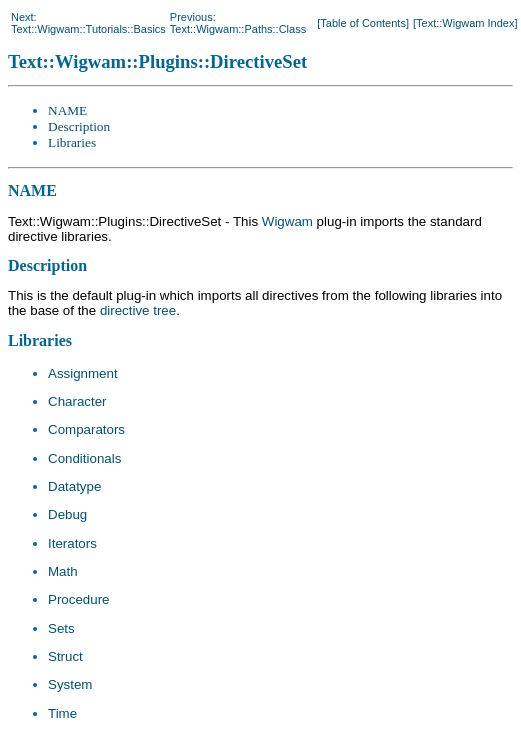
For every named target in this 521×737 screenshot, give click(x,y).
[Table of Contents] (363, 23)
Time (62, 713)
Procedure (79, 599)
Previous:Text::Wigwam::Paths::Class (238, 23)
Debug (67, 514)
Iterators (72, 543)
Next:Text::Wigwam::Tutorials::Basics (88, 23)
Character (77, 401)
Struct (65, 656)
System (70, 684)
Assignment (83, 373)
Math (63, 571)
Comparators (86, 429)
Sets (61, 628)
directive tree (138, 310)
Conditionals (84, 458)
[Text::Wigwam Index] (465, 23)
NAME (67, 110)
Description (79, 126)
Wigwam (287, 221)
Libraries (72, 142)
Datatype (74, 486)
